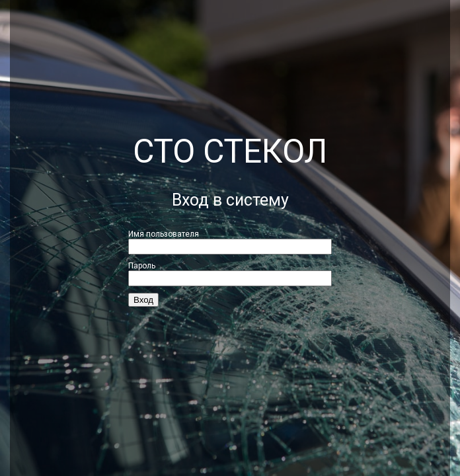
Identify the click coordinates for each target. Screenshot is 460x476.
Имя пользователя (164, 234)
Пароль (142, 266)
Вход (143, 300)
